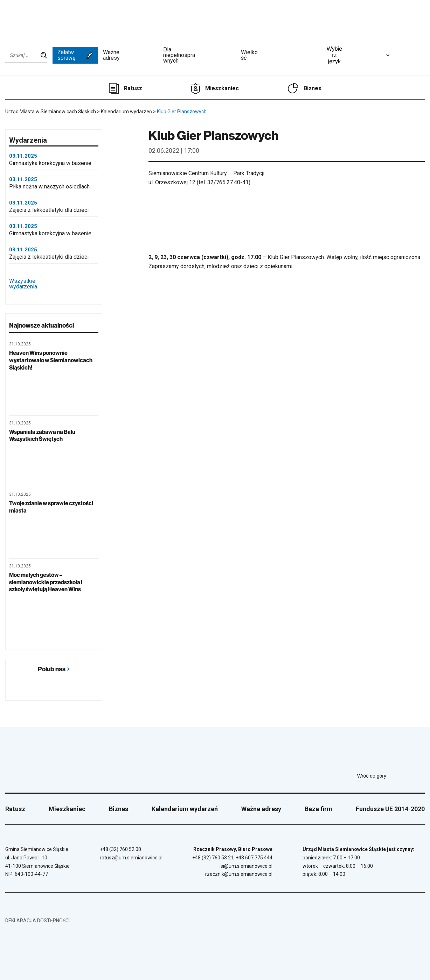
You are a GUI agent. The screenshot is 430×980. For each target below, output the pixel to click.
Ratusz (133, 88)
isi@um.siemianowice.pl (246, 866)
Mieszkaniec (222, 88)
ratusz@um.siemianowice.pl (131, 858)
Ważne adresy (130, 55)
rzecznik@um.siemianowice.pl (239, 874)
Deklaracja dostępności (37, 921)
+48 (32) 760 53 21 (213, 858)
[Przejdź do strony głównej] (25, 20)
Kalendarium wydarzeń (185, 809)
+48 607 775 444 (254, 858)
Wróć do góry (391, 776)
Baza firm (318, 809)
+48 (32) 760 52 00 (120, 849)
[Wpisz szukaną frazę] (26, 55)
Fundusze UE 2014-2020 (390, 809)
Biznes (313, 88)
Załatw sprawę (75, 55)
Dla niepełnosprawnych (199, 55)
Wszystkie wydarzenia (54, 284)
